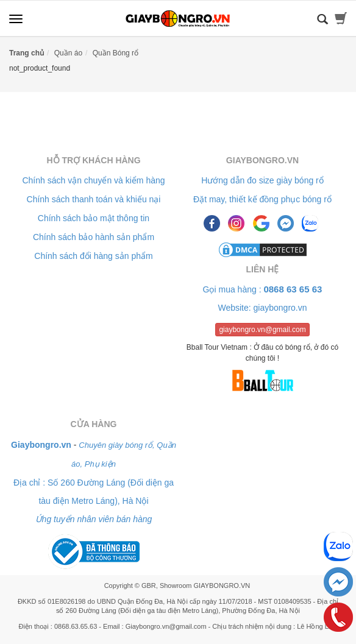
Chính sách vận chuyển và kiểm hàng (93, 180)
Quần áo (68, 53)
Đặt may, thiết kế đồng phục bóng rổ (262, 199)
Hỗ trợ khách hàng (93, 160)
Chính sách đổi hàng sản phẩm (93, 256)
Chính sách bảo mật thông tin (94, 218)
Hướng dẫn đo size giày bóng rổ (262, 180)
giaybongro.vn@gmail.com (262, 330)
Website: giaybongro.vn (262, 308)
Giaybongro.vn (262, 160)
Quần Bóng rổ (116, 53)
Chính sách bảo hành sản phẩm (94, 237)
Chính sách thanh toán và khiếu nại (94, 199)
